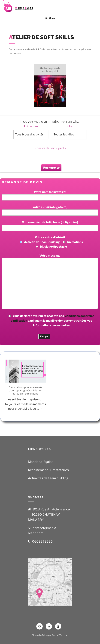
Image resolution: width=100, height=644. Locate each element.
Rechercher (51, 168)
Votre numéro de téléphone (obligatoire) (50, 226)
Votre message (50, 282)
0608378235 (42, 541)
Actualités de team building (48, 478)
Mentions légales (41, 462)
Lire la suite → (33, 409)
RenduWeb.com (60, 635)
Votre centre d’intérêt (50, 242)
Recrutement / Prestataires (48, 470)
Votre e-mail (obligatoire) (50, 210)
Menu (50, 18)
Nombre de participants (50, 148)
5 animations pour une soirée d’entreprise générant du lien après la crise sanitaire (25, 391)
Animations (31, 126)
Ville (69, 126)
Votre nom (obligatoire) (50, 195)
